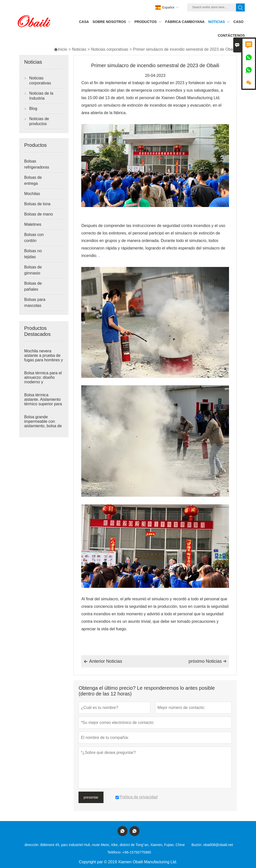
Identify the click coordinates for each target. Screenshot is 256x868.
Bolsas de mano (39, 214)
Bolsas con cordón (34, 238)
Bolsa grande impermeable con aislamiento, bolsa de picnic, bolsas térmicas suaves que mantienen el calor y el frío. (43, 426)
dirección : (32, 845)
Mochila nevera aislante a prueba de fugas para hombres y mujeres (44, 358)
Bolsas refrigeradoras (37, 164)
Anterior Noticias (103, 661)
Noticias (79, 49)
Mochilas (32, 194)
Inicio (60, 49)
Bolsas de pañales (33, 286)
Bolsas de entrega (33, 180)
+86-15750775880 (137, 852)
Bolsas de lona (37, 204)
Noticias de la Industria (41, 96)
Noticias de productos (39, 121)
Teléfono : (115, 852)
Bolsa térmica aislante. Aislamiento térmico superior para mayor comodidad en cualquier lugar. (43, 404)
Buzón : (197, 845)
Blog (33, 108)
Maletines (33, 224)
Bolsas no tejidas (33, 254)
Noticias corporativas (110, 49)
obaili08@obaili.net (218, 845)
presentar (91, 797)
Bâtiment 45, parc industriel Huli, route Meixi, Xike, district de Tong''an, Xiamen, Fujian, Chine (113, 845)
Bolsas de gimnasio (33, 270)
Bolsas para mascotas (35, 303)
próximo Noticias (207, 661)
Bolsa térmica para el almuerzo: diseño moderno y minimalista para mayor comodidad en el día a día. (43, 382)
